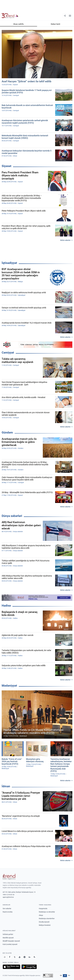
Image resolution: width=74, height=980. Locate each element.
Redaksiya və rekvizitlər (47, 912)
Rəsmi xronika (8, 912)
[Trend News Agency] (9, 877)
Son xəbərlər (7, 909)
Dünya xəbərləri (12, 516)
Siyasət (7, 166)
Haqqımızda (43, 909)
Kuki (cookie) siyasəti (10, 944)
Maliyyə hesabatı (45, 925)
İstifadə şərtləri (8, 934)
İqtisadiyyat (9, 263)
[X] (15, 957)
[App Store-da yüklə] (11, 967)
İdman (6, 786)
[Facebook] (10, 957)
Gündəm (7, 432)
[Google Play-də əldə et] (29, 967)
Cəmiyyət (8, 353)
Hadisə (6, 606)
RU (69, 976)
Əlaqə (41, 915)
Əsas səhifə (18, 24)
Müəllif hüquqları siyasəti (11, 941)
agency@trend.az (8, 897)
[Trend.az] (10, 16)
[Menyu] (70, 16)
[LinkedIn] (29, 957)
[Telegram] (24, 957)
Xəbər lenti (55, 24)
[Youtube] (20, 957)
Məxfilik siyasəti (8, 938)
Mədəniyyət (9, 686)
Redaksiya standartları (47, 918)
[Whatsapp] (5, 957)
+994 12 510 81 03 (8, 895)
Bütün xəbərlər (65, 240)
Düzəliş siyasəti (44, 922)
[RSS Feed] (34, 957)
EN (61, 976)
